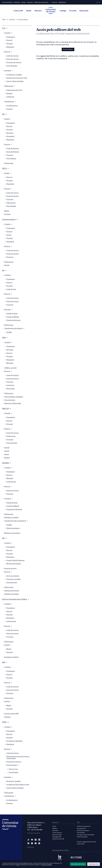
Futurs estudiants (7, 2)
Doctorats (55, 831)
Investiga (63, 11)
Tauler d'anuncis (57, 833)
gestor (18, 865)
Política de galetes (82, 837)
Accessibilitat (81, 833)
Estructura (38, 11)
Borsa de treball (57, 835)
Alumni (24, 2)
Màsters (55, 829)
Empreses (30, 2)
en (99, 2)
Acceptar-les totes (78, 864)
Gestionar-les (94, 864)
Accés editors (68, 49)
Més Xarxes (31, 847)
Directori (55, 2)
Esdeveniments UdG (58, 839)
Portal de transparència (84, 826)
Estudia (29, 11)
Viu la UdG (73, 11)
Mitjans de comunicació (41, 2)
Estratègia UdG (57, 837)
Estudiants (17, 2)
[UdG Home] (51, 11)
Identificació (62, 2)
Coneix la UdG (18, 11)
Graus (54, 826)
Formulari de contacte (34, 833)
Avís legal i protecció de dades (86, 835)
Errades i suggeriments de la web (86, 842)
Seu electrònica (81, 829)
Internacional (84, 11)
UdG (4, 20)
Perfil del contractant (83, 831)
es (97, 2)
